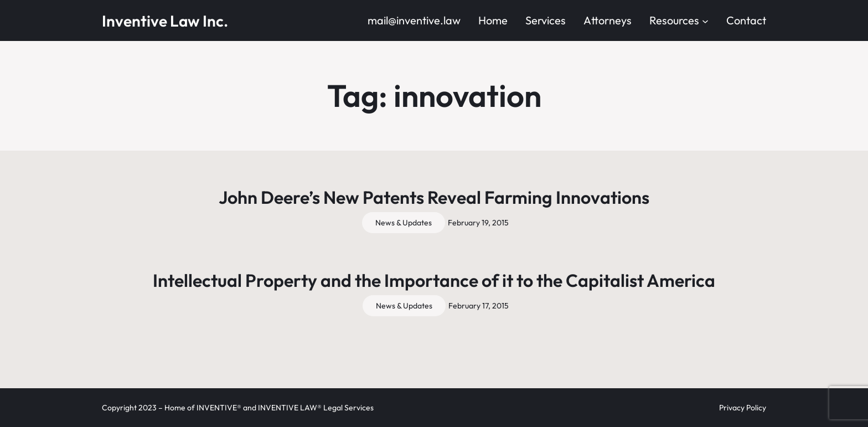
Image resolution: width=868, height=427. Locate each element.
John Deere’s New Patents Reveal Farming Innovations (434, 197)
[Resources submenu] (705, 20)
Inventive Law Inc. (165, 21)
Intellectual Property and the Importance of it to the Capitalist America (434, 280)
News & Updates (404, 223)
